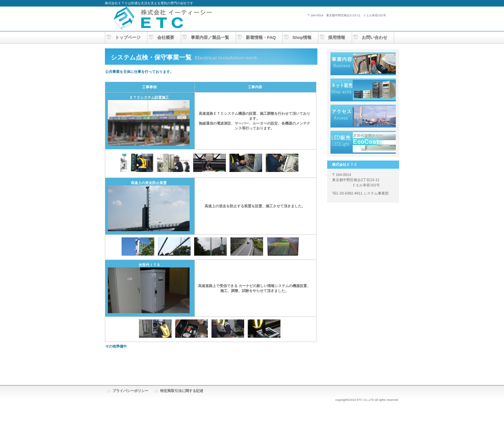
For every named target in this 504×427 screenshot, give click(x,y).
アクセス (363, 116)
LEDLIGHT (363, 142)
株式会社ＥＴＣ (170, 18)
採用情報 (363, 90)
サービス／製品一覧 (363, 64)
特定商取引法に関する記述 (182, 391)
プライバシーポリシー (130, 391)
